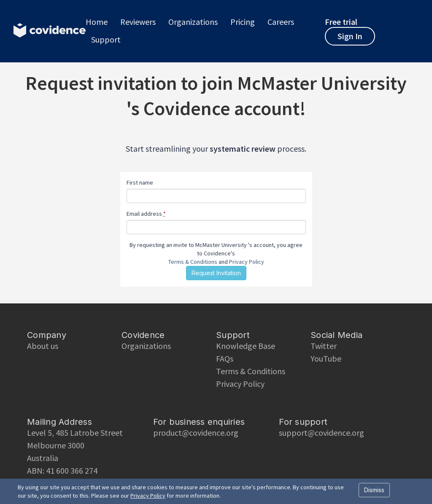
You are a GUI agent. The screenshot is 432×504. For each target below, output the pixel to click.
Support (106, 40)
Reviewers (138, 22)
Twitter (324, 346)
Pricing (243, 22)
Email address (146, 214)
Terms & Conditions (193, 262)
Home (97, 22)
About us (43, 346)
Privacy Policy (247, 262)
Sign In (350, 36)
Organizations (193, 22)
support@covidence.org (321, 433)
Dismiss (374, 490)
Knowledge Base (246, 346)
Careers (281, 22)
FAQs (225, 358)
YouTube (326, 358)
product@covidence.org (196, 433)
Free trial (341, 22)
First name (140, 182)
